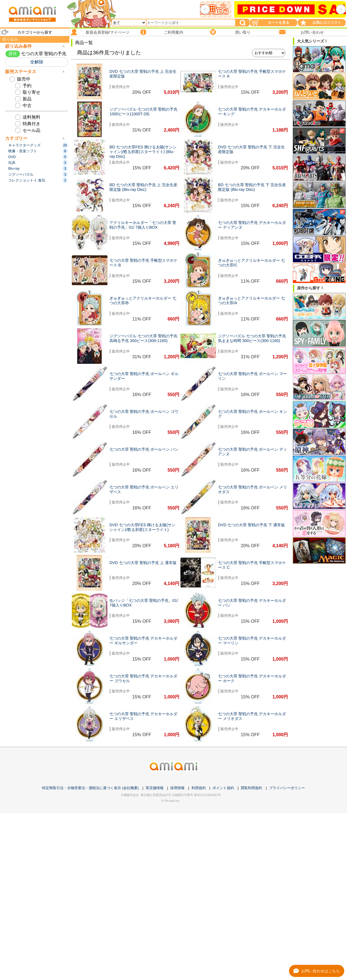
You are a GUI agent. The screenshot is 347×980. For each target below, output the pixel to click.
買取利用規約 (251, 788)
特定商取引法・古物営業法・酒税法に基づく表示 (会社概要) (90, 788)
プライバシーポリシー (287, 788)
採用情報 (177, 788)
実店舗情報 (155, 788)
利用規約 (199, 788)
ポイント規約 (223, 788)
